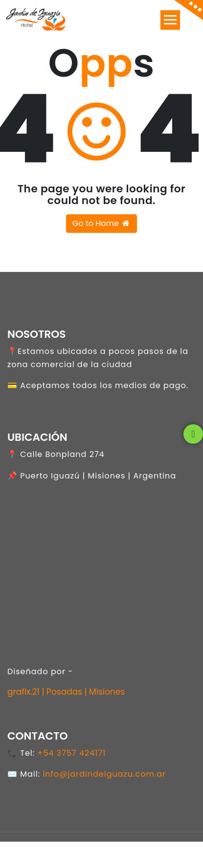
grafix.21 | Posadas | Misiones (66, 692)
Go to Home (101, 223)
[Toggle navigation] (170, 20)
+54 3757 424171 (71, 753)
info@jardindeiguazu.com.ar (104, 774)
